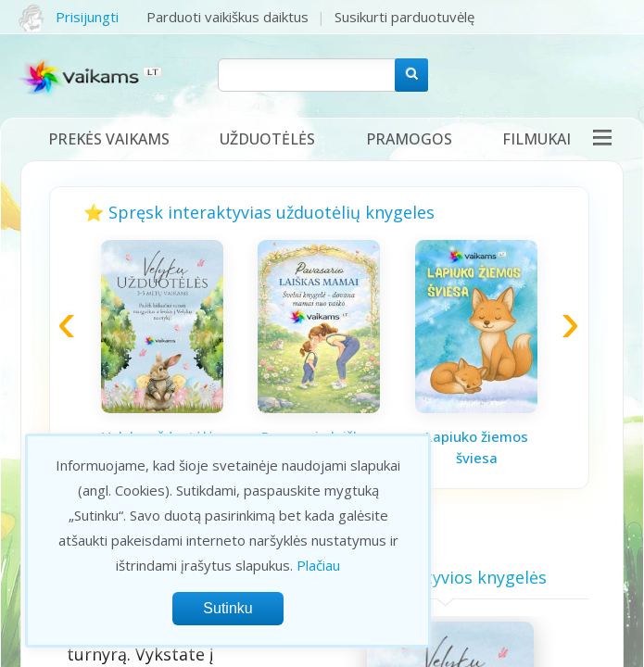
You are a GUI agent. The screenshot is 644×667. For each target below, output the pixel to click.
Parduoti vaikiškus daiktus (227, 17)
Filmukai (537, 139)
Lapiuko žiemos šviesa (477, 447)
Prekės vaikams (109, 139)
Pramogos (409, 139)
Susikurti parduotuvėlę (404, 17)
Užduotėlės (267, 139)
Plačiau (318, 565)
